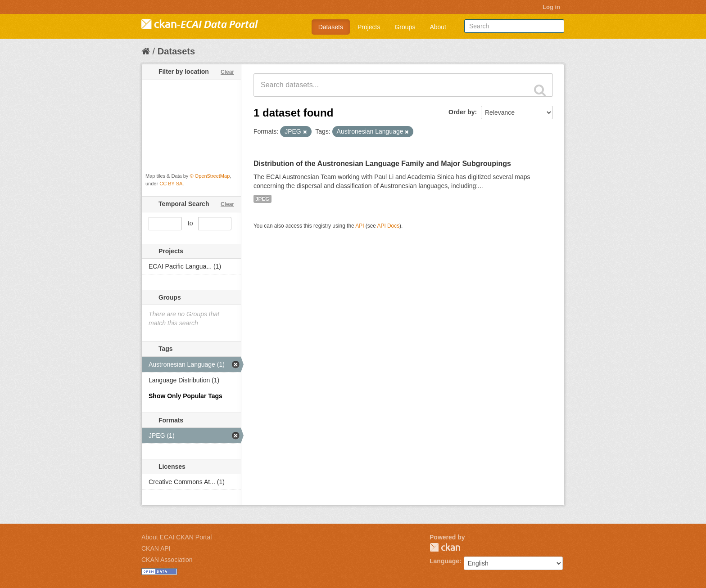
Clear (227, 72)
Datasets (331, 27)
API (360, 226)
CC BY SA (171, 184)
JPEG (262, 199)
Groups (405, 27)
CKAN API (156, 548)
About (438, 27)
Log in (551, 7)
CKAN (445, 547)
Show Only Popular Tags (186, 396)
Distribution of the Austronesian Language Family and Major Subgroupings (382, 164)
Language (444, 561)
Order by (462, 112)
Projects (369, 27)
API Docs (389, 226)
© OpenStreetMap (210, 176)
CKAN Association (167, 560)
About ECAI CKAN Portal (176, 537)
